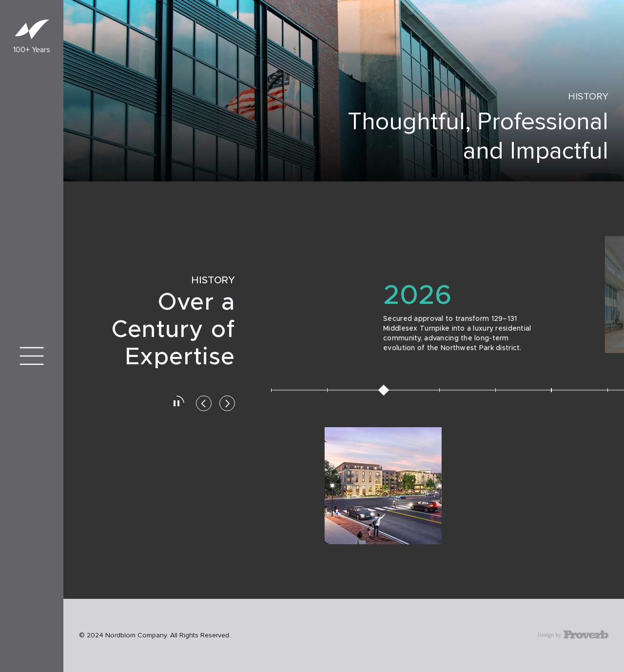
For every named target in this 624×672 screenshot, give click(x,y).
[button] (204, 405)
